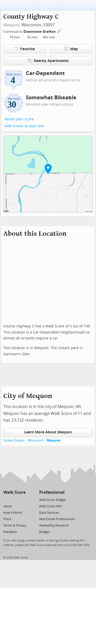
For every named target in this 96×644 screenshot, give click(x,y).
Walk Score (14, 492)
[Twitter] (6, 500)
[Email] (22, 500)
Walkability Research (54, 525)
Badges (45, 532)
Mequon (11, 25)
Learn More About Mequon (48, 432)
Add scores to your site (24, 126)
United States (14, 440)
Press (7, 519)
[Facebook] (14, 500)
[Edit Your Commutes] (59, 31)
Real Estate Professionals (57, 519)
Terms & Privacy (15, 525)
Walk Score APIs (51, 506)
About (8, 506)
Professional (52, 492)
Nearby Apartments (48, 61)
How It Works (13, 513)
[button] (48, 169)
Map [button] (71, 49)
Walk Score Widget (52, 500)
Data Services (49, 513)
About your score (19, 119)
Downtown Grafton (40, 32)
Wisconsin (35, 440)
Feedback (10, 532)
